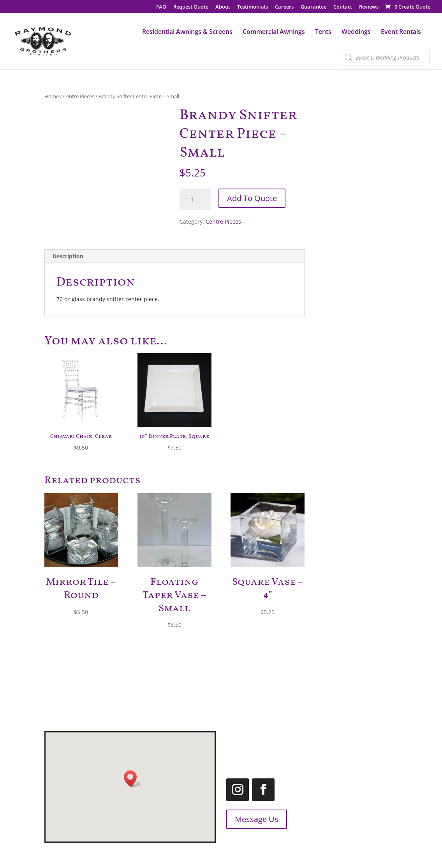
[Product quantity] (195, 199)
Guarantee (313, 7)
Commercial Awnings (274, 32)
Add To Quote (252, 198)
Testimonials (253, 7)
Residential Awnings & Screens (187, 32)
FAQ (161, 7)
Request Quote (191, 7)
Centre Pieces (79, 96)
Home (52, 96)
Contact (343, 7)
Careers (284, 7)
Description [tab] (68, 256)
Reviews (369, 7)
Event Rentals (401, 32)
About (223, 7)
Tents (323, 32)
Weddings (356, 32)
